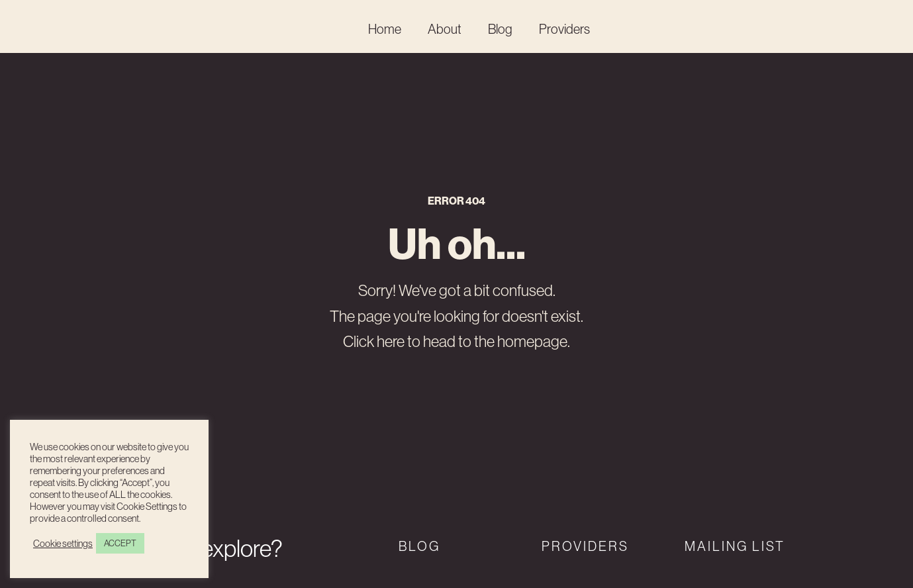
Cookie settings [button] (63, 544)
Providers (564, 29)
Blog (500, 29)
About (445, 29)
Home (385, 29)
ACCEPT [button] (120, 543)
